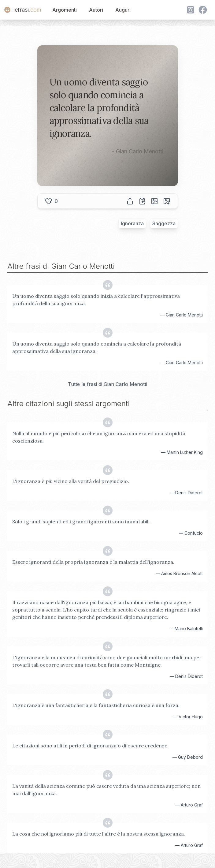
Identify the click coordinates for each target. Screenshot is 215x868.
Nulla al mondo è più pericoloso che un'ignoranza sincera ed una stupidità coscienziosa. (99, 437)
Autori (96, 10)
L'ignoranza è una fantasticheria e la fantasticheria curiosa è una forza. (96, 705)
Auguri (123, 10)
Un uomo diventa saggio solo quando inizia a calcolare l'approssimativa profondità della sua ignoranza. (96, 300)
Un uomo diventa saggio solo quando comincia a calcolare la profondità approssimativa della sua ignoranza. (97, 347)
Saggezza (164, 223)
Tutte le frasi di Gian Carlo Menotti (107, 384)
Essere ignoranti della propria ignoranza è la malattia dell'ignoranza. (93, 562)
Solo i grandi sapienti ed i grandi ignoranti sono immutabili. (82, 522)
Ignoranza (132, 223)
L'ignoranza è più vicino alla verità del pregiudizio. (71, 481)
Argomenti (65, 10)
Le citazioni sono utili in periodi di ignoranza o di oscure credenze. (90, 746)
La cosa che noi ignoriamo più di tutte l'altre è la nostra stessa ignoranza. (99, 834)
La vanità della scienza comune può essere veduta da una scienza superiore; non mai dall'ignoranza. (106, 790)
